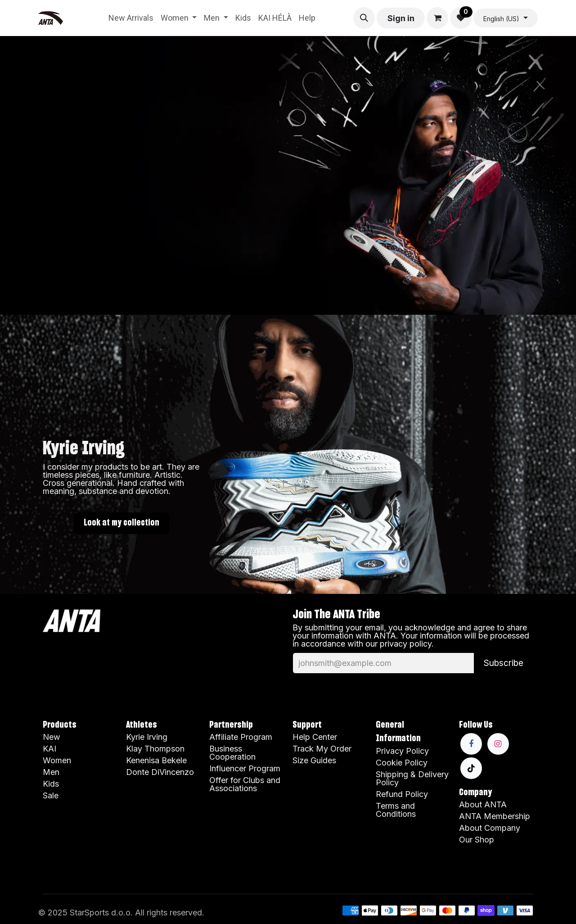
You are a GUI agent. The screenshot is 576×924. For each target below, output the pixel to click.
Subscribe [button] (504, 663)
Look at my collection (121, 523)
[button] (364, 18)
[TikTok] (471, 768)
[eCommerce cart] (437, 18)
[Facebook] (471, 744)
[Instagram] (498, 744)
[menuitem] (131, 18)
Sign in (401, 18)
